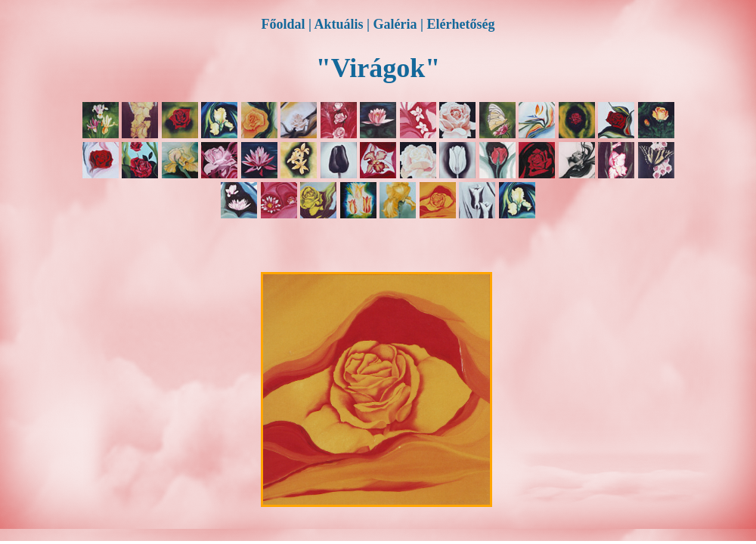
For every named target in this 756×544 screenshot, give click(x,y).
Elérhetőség (460, 24)
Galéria (395, 24)
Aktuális (339, 24)
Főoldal (283, 24)
